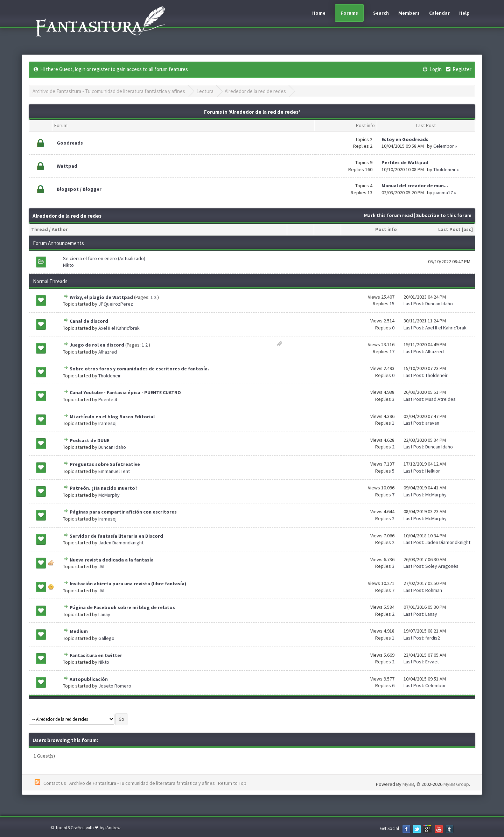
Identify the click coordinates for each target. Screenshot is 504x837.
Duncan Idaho (439, 304)
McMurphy (109, 495)
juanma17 (443, 193)
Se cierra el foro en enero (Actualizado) (104, 258)
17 (392, 351)
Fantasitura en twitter (96, 655)
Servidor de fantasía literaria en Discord (116, 536)
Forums (349, 13)
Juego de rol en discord (97, 345)
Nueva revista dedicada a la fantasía (112, 560)
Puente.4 (108, 399)
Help (464, 13)
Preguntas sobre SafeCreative (105, 464)
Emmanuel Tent (114, 471)
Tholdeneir (444, 169)
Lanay (104, 614)
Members (409, 13)
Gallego (106, 638)
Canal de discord (89, 321)
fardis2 (433, 638)
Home (319, 13)
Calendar (439, 13)
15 (392, 304)
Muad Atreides (440, 399)
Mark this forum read (388, 215)
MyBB (408, 784)
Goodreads (70, 143)
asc (467, 229)
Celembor (444, 146)
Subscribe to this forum (444, 215)
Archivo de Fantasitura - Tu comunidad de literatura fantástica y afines (109, 91)
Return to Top (232, 783)
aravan (432, 423)
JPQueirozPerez (116, 304)
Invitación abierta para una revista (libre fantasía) (128, 584)
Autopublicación (89, 679)
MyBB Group (456, 784)
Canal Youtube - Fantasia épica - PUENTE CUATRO (125, 392)
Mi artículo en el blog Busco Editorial (112, 417)
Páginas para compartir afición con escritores (123, 512)
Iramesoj (107, 423)
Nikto (68, 265)
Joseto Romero (115, 686)
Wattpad (67, 166)
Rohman (434, 590)
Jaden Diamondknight (121, 543)
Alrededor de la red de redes (255, 91)
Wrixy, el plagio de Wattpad (101, 297)
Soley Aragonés (442, 566)
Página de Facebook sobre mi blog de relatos (122, 607)
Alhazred (108, 352)
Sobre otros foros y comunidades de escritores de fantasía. (139, 369)
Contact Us (55, 783)
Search (381, 13)
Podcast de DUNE (89, 440)
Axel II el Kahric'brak (119, 328)
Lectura (205, 91)
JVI (101, 566)
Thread (40, 229)
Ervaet (432, 662)
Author (60, 229)
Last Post (449, 229)
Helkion (433, 471)
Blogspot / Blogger (79, 189)
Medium (79, 631)
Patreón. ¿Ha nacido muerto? (104, 488)
